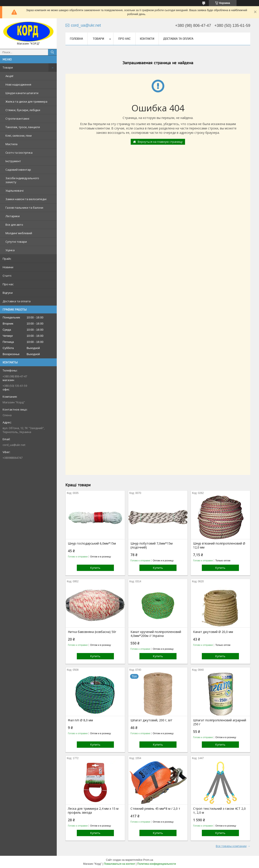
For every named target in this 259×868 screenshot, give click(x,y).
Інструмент (13, 161)
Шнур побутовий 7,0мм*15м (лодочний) (152, 545)
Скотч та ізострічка (19, 153)
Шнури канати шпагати (22, 93)
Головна (76, 39)
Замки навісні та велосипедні (26, 199)
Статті (7, 276)
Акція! (9, 76)
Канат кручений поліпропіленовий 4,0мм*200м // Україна (156, 634)
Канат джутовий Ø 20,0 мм (213, 632)
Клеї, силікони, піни (19, 136)
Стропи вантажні (17, 119)
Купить (95, 568)
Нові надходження (18, 84)
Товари (8, 67)
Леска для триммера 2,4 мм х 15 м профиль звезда (93, 811)
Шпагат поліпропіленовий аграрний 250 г (220, 722)
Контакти (147, 39)
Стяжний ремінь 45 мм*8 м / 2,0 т (155, 809)
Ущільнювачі (15, 191)
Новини (8, 267)
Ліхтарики (13, 216)
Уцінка (10, 250)
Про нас (8, 284)
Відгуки (8, 293)
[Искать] (52, 52)
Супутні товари (16, 242)
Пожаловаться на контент (119, 864)
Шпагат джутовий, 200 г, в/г (151, 720)
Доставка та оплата (17, 301)
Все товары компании (231, 846)
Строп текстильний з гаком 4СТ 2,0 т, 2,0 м (219, 811)
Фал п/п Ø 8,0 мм (80, 720)
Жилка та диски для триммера (26, 101)
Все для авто (14, 225)
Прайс (7, 259)
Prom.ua (148, 860)
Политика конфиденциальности (157, 864)
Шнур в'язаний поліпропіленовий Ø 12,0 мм (219, 545)
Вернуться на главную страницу (160, 142)
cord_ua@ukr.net (14, 445)
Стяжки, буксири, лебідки (23, 110)
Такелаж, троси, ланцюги (23, 127)
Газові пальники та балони (24, 208)
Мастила (11, 144)
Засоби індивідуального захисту (22, 180)
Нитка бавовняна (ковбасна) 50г (92, 632)
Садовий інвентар (18, 170)
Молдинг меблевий (19, 233)
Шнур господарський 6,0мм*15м (92, 543)
